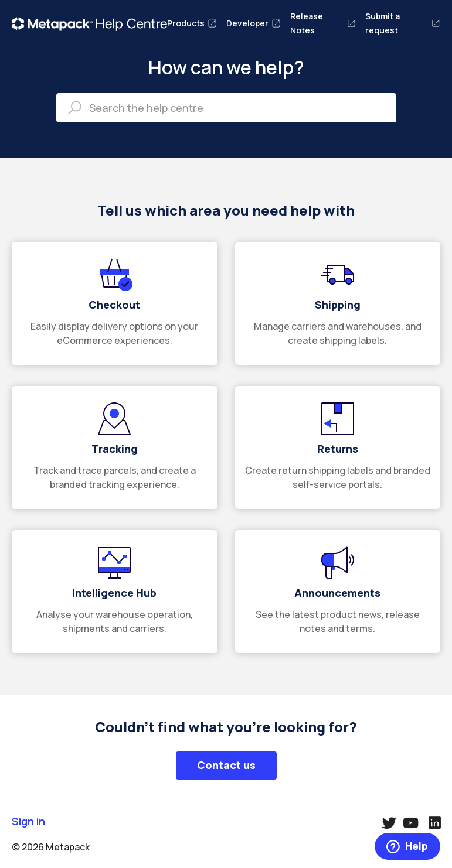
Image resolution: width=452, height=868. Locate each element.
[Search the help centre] (226, 108)
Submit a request (403, 23)
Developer (254, 23)
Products (192, 23)
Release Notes (323, 23)
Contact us (226, 765)
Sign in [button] (28, 821)
